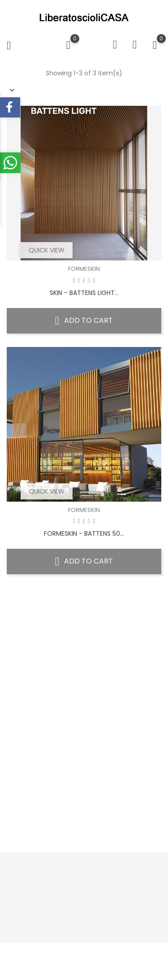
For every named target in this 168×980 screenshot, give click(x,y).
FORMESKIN (84, 269)
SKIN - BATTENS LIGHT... (84, 293)
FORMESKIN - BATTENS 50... (84, 533)
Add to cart (84, 321)
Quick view (47, 250)
